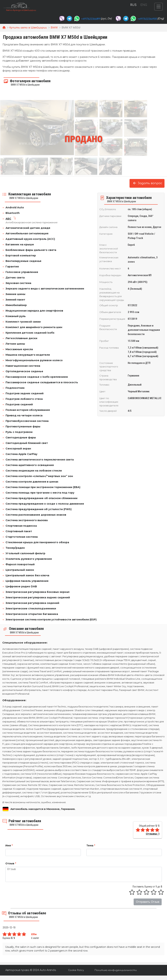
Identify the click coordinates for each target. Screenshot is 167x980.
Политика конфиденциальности (116, 970)
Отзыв (11, 863)
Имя (9, 845)
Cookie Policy (76, 970)
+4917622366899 (91, 19)
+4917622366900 (147, 19)
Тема (91, 845)
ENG (144, 5)
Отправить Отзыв (148, 902)
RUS (133, 5)
